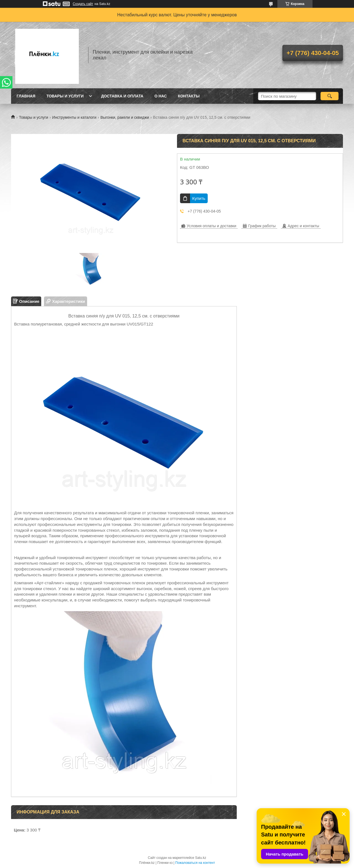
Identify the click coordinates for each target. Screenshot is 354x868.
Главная (26, 96)
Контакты (189, 96)
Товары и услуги (65, 96)
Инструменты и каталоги (74, 117)
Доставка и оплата (122, 96)
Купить (199, 198)
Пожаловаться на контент (195, 863)
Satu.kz (201, 858)
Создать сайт (83, 4)
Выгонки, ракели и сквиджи (125, 117)
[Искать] (330, 96)
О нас (161, 96)
